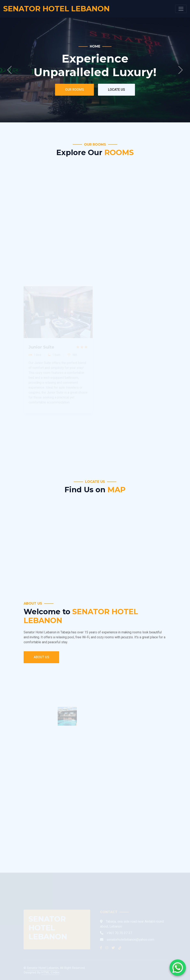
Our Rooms (74, 90)
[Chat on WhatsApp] (178, 968)
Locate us (116, 90)
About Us (41, 657)
